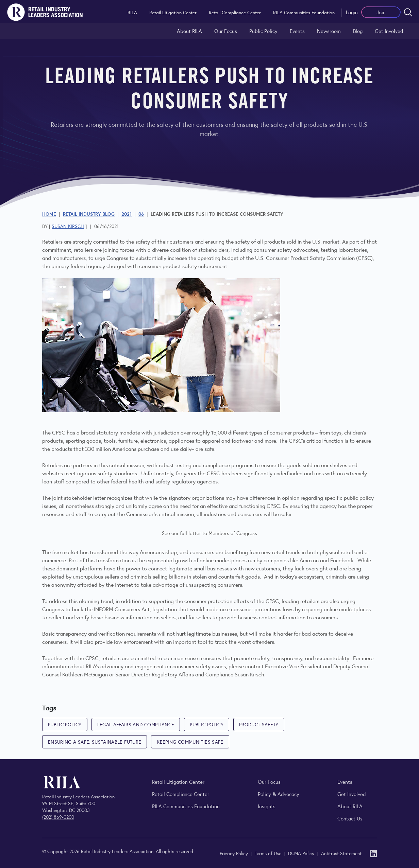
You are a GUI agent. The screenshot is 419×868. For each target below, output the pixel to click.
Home (49, 214)
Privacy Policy (234, 853)
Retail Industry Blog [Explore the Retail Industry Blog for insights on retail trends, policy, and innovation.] (89, 214)
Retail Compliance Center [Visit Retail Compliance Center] (181, 794)
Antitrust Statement (341, 853)
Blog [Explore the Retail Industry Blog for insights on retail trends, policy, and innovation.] (358, 31)
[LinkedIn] (373, 853)
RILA (132, 12)
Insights (267, 806)
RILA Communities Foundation (304, 12)
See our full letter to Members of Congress (209, 533)
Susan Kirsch (68, 226)
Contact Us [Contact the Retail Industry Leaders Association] (350, 818)
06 (141, 214)
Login (352, 12)
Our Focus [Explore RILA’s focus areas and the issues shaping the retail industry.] (226, 31)
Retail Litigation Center (173, 12)
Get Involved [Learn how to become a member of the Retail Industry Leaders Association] (389, 31)
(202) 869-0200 (58, 817)
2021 (127, 214)
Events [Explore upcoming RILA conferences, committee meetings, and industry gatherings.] (345, 782)
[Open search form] (408, 12)
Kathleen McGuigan (85, 674)
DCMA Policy (302, 853)
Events (297, 31)
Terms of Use (269, 853)
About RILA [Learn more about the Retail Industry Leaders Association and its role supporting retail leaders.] (189, 31)
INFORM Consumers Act (122, 609)
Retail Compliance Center (235, 12)
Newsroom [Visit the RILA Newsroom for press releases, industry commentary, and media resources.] (329, 31)
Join (381, 12)
